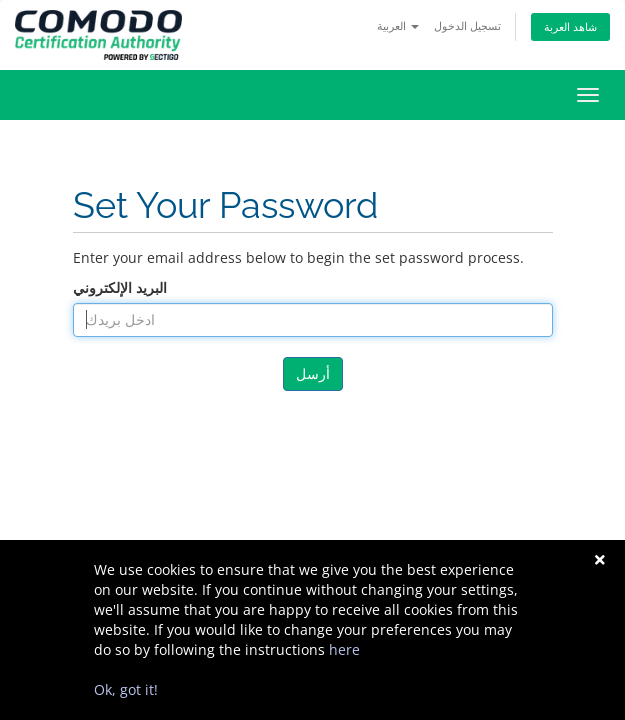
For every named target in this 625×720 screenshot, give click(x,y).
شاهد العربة (570, 26)
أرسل (313, 373)
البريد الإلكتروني (120, 287)
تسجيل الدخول (467, 25)
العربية (398, 25)
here (344, 649)
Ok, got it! (126, 689)
